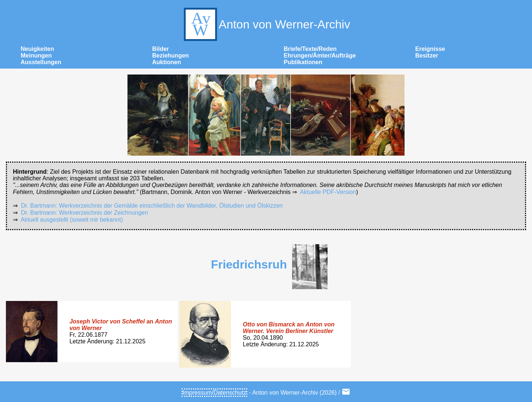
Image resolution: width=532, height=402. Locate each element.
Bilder (160, 49)
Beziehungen (171, 56)
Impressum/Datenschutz (215, 393)
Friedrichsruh (249, 264)
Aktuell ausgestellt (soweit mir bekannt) (72, 220)
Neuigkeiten (37, 49)
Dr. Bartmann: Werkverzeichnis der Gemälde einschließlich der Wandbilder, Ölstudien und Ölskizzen (152, 206)
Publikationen (303, 62)
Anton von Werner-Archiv (266, 24)
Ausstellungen (41, 62)
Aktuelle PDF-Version (328, 192)
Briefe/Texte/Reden (310, 49)
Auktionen (167, 62)
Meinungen (36, 56)
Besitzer (427, 56)
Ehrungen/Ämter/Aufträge (320, 56)
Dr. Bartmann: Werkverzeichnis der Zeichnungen (85, 213)
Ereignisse (430, 49)
